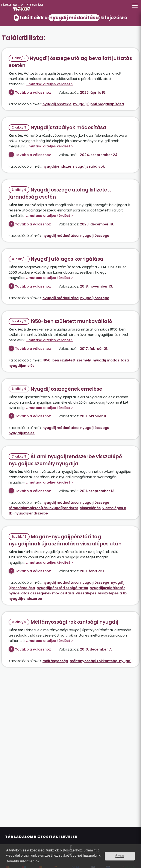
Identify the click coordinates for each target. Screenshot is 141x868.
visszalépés (90, 508)
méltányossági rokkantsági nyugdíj (101, 661)
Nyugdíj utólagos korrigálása (56, 259)
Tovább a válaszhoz (33, 93)
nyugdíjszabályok (89, 166)
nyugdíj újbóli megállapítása (99, 104)
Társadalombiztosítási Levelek (41, 837)
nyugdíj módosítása (61, 236)
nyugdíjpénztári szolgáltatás (62, 588)
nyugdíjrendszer (57, 166)
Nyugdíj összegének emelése (55, 389)
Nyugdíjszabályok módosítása (57, 128)
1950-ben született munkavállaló (60, 321)
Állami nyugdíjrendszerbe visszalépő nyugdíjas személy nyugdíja (65, 460)
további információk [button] (23, 861)
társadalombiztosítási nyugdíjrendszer (43, 508)
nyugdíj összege (57, 104)
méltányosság (55, 661)
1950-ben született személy (67, 360)
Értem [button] (120, 856)
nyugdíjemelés (22, 366)
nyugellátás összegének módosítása (41, 593)
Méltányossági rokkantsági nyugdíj (63, 622)
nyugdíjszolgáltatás (108, 588)
